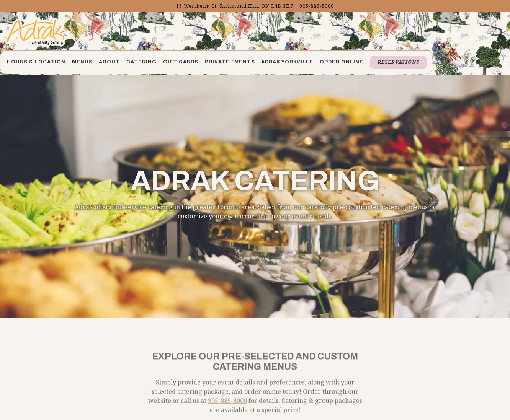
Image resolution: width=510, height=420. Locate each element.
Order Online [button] (342, 62)
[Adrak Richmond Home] (35, 31)
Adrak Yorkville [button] (287, 62)
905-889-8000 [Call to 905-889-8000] (317, 6)
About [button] (109, 62)
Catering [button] (141, 62)
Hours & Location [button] (36, 62)
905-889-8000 (227, 394)
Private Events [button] (230, 62)
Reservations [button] (398, 62)
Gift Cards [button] (181, 62)
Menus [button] (82, 62)
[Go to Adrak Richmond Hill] (235, 6)
